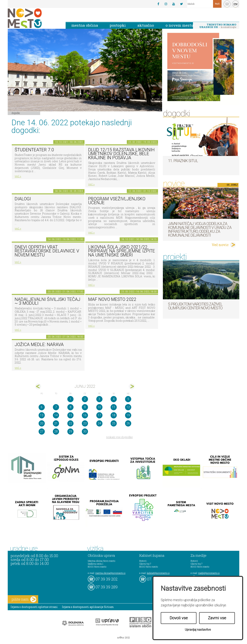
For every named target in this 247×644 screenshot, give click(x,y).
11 (114, 407)
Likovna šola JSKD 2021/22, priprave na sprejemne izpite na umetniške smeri (122, 251)
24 (99, 423)
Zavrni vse (217, 618)
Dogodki (16, 113)
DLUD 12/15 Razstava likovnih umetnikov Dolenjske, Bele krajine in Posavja (121, 154)
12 (128, 407)
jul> (132, 386)
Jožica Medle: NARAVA (39, 345)
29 (70, 431)
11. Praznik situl (183, 161)
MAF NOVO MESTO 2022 (112, 299)
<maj (38, 386)
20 (42, 423)
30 (85, 431)
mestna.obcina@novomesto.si (110, 573)
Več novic (220, 245)
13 (42, 415)
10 (99, 407)
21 (56, 423)
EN (236, 4)
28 (56, 431)
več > (18, 176)
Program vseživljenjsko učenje (117, 201)
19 (128, 415)
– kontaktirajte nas (218, 26)
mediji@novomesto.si (209, 573)
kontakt (227, 4)
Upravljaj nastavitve (198, 630)
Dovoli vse (179, 618)
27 (42, 431)
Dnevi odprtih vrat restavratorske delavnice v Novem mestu (47, 251)
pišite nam (24, 599)
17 (99, 415)
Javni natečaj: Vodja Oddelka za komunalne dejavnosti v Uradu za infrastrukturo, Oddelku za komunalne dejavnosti (200, 229)
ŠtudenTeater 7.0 (34, 150)
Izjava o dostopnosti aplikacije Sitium (88, 607)
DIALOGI (23, 199)
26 (128, 423)
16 (85, 415)
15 (70, 415)
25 (114, 423)
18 (114, 415)
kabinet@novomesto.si (158, 573)
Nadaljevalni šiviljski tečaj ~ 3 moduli (47, 301)
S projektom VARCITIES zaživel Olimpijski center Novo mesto (195, 306)
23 (85, 423)
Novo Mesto (34, 18)
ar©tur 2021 (123, 637)
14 (56, 415)
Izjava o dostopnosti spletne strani (34, 607)
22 (70, 423)
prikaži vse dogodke (120, 437)
